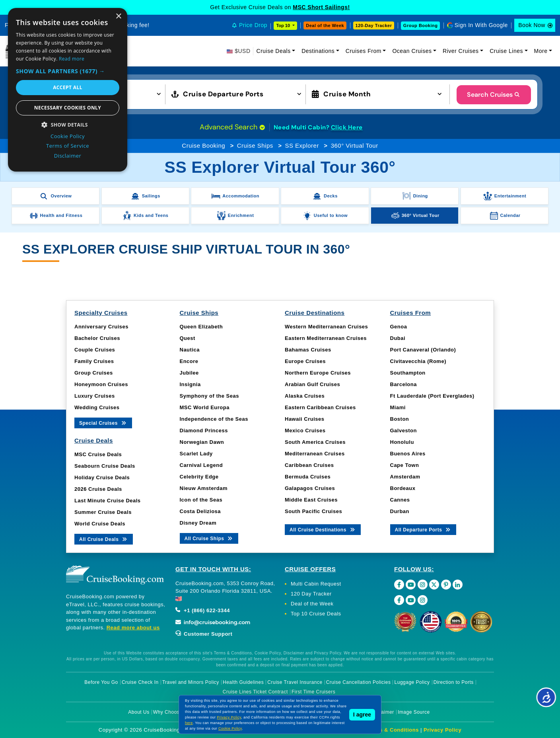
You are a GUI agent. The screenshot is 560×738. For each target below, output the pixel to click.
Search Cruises (494, 95)
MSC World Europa (205, 407)
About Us (139, 712)
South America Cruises (315, 442)
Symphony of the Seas (209, 396)
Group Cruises (94, 373)
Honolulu (402, 442)
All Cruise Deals (104, 539)
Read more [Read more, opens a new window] (72, 59)
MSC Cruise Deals (98, 454)
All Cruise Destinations (323, 529)
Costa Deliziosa (200, 511)
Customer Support (204, 634)
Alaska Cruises (305, 396)
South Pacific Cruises (313, 511)
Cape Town (405, 465)
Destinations (318, 51)
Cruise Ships (255, 145)
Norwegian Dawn (202, 442)
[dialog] (68, 90)
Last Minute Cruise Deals (108, 501)
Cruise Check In (140, 682)
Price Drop (253, 25)
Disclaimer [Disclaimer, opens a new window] (68, 156)
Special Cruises (103, 423)
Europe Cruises (305, 361)
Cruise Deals (274, 51)
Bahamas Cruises (308, 350)
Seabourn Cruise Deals (105, 466)
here (189, 723)
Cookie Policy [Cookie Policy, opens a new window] (68, 136)
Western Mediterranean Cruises (326, 327)
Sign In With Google (481, 25)
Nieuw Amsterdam (204, 488)
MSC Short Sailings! (321, 7)
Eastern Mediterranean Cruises (326, 338)
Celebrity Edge (199, 477)
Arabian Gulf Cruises (312, 384)
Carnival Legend (201, 465)
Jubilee (189, 373)
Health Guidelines (243, 682)
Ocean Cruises (412, 51)
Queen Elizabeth (201, 327)
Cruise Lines (506, 51)
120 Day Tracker (311, 594)
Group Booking (421, 25)
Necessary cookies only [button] (68, 108)
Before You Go (101, 682)
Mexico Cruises (305, 430)
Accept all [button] (68, 87)
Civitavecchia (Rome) (418, 361)
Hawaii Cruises (305, 419)
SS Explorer (302, 145)
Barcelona (403, 384)
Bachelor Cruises (97, 338)
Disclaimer (382, 712)
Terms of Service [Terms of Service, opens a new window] (68, 146)
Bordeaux (403, 488)
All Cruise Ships (209, 538)
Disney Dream (198, 523)
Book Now (532, 25)
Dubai (398, 338)
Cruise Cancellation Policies (359, 682)
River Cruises (461, 51)
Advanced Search (232, 127)
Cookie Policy (230, 728)
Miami (398, 407)
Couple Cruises (95, 350)
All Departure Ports (423, 529)
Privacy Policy (442, 730)
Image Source (414, 712)
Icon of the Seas (201, 500)
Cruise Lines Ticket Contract (255, 692)
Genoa (399, 327)
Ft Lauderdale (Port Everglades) (432, 396)
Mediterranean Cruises (315, 454)
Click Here (347, 127)
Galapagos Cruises (310, 488)
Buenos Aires (408, 454)
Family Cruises (94, 361)
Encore (189, 361)
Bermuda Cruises (308, 477)
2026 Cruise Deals (98, 489)
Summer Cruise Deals (103, 512)
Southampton (408, 373)
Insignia (190, 384)
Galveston (403, 430)
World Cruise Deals (100, 524)
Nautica (190, 350)
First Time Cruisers (313, 692)
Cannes (400, 500)
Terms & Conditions (393, 730)
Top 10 (284, 25)
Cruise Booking (203, 145)
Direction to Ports (454, 682)
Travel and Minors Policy (191, 682)
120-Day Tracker (374, 25)
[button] (68, 71)
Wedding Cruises (97, 407)
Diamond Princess (204, 430)
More (541, 51)
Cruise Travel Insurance (295, 682)
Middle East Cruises (311, 500)
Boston (400, 419)
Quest (188, 338)
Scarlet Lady (196, 454)
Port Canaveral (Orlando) (423, 350)
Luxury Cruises (95, 396)
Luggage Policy (412, 682)
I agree (362, 715)
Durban (400, 511)
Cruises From (364, 51)
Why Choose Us (172, 712)
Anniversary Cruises (101, 327)
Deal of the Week (325, 25)
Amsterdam (405, 477)
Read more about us (133, 628)
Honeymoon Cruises (101, 384)
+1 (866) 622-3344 (203, 610)
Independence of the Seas (214, 419)
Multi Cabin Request (316, 584)
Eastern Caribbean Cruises (320, 407)
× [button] (118, 17)
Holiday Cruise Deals (102, 477)
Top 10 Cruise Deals (316, 614)
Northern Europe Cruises (318, 373)
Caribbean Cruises (309, 465)
